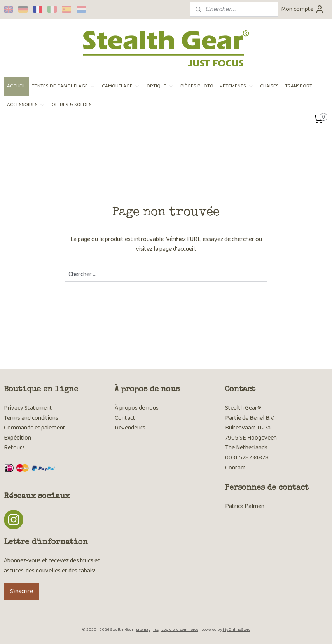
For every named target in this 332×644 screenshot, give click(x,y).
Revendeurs (130, 428)
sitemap (143, 630)
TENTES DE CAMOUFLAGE (64, 86)
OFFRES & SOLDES (72, 105)
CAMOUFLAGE (121, 86)
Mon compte (303, 9)
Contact (125, 418)
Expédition (17, 438)
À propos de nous (137, 408)
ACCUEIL (16, 86)
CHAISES (269, 86)
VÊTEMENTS (237, 86)
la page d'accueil (174, 249)
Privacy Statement (28, 408)
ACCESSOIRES (26, 105)
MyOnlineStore (237, 630)
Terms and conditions (31, 418)
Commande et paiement (35, 428)
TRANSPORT (299, 86)
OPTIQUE (160, 86)
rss (156, 630)
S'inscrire (22, 591)
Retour (13, 448)
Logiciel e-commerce (180, 630)
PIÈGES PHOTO (197, 86)
